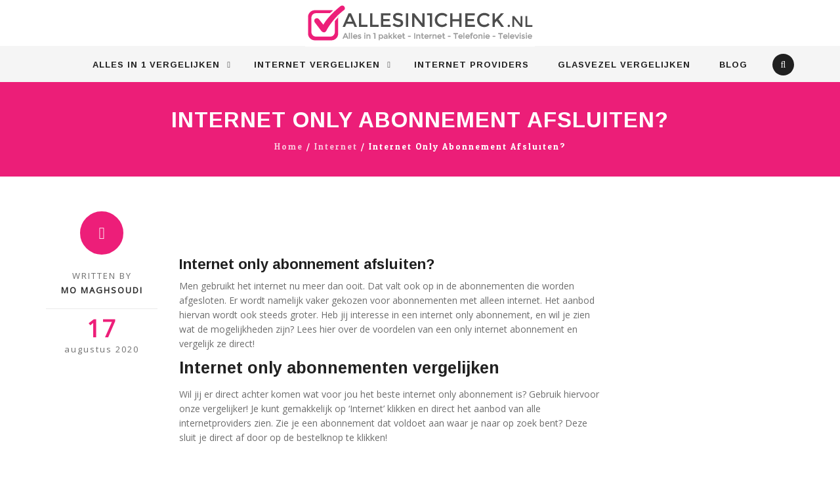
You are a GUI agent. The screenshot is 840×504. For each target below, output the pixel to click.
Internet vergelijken (317, 65)
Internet (336, 147)
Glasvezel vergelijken (624, 65)
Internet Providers (472, 65)
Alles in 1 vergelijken (156, 65)
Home (289, 147)
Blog (733, 65)
